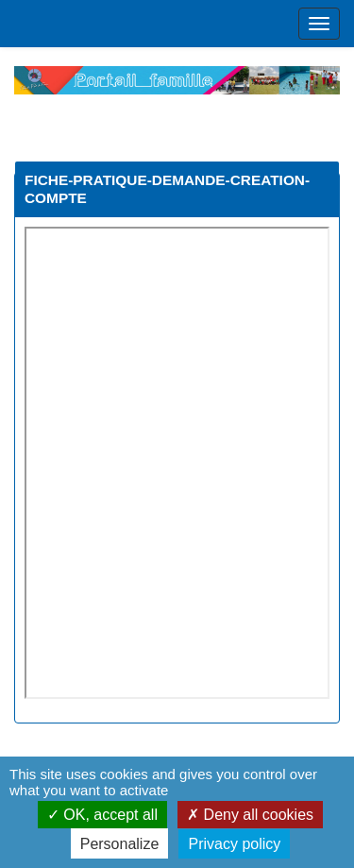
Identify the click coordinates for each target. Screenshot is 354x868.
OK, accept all (102, 815)
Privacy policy (234, 844)
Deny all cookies (250, 815)
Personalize (120, 844)
